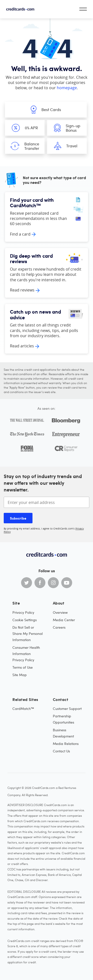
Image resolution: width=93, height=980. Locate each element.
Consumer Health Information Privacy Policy (26, 654)
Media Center (64, 620)
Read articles (22, 346)
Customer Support (67, 709)
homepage (67, 88)
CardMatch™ (23, 709)
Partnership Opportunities (63, 719)
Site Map (20, 675)
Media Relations (66, 744)
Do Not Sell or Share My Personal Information (28, 633)
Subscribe (18, 518)
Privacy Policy (23, 612)
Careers (59, 627)
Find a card (20, 234)
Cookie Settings (25, 620)
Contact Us (61, 751)
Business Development (63, 733)
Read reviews (22, 290)
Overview (60, 612)
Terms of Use (23, 667)
